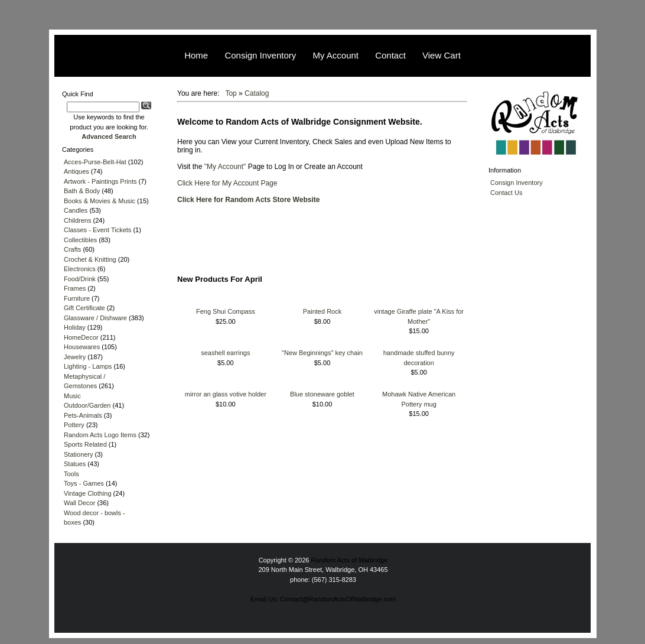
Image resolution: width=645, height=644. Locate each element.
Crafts (72, 249)
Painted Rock (322, 311)
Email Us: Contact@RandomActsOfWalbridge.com (323, 599)
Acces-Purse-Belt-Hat (95, 162)
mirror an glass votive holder (226, 394)
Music (72, 396)
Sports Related (85, 444)
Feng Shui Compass (226, 311)
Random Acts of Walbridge (350, 560)
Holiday (75, 327)
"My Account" (226, 167)
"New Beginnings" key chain (322, 353)
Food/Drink (80, 279)
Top (231, 93)
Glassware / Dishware (95, 318)
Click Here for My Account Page (227, 183)
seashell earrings (225, 353)
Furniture (77, 298)
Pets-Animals (83, 415)
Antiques (76, 171)
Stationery (79, 454)
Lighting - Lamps (88, 366)
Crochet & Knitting (90, 259)
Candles (76, 210)
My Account (335, 55)
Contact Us (506, 193)
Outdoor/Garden (87, 405)
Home (196, 55)
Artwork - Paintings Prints (100, 181)
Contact (390, 55)
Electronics (80, 269)
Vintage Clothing (88, 493)
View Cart (442, 55)
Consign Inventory (260, 55)
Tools (71, 474)
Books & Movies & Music (100, 201)
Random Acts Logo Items (100, 435)
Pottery (74, 425)
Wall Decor (79, 503)
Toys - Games (84, 483)
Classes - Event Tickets (97, 230)
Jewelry (75, 357)
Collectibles (80, 240)
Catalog (257, 93)
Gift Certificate (84, 308)
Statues (75, 464)
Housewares (82, 347)
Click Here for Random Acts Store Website (248, 200)
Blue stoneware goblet (322, 394)
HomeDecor (81, 337)
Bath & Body (82, 191)
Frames (75, 288)
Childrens (77, 220)
